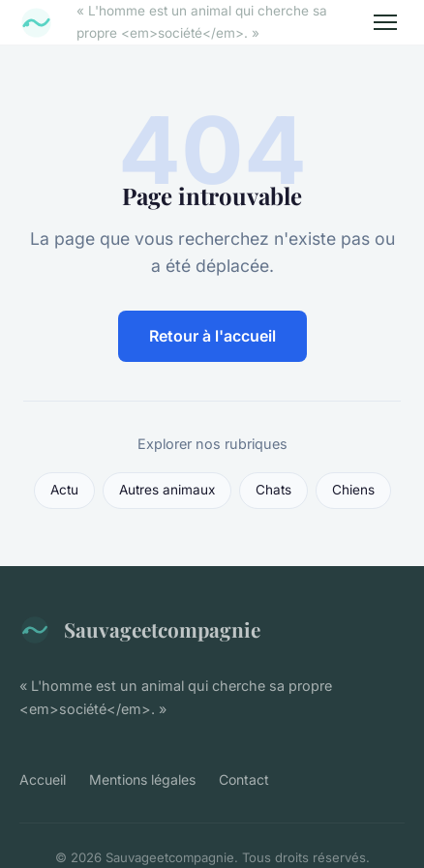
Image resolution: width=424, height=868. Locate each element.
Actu (64, 490)
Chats (273, 490)
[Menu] (385, 22)
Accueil (43, 779)
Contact (244, 779)
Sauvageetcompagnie (140, 630)
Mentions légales (142, 779)
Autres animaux (167, 490)
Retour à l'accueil (212, 336)
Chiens (353, 490)
